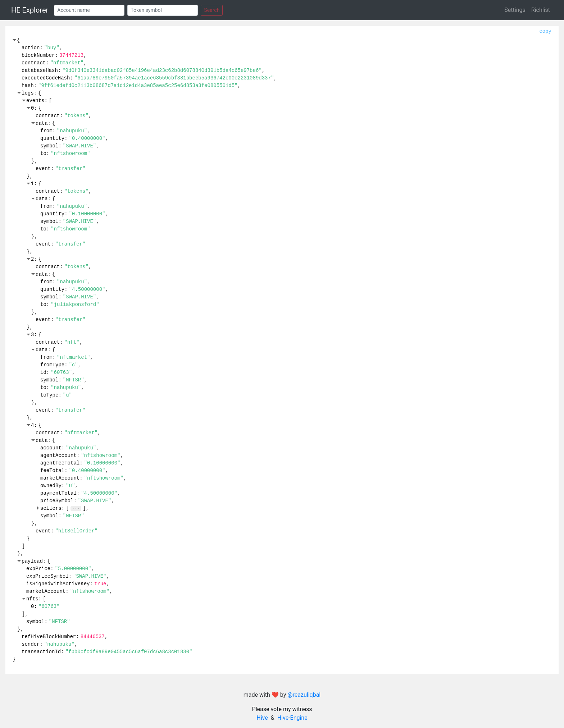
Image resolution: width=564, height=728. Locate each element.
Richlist (541, 10)
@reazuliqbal (304, 695)
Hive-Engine (292, 718)
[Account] (89, 10)
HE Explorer (30, 10)
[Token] (163, 10)
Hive (262, 718)
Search (212, 10)
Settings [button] (515, 10)
